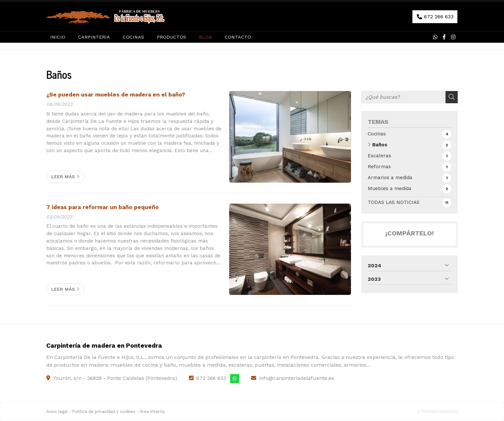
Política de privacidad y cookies (104, 412)
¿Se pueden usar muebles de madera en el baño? (116, 95)
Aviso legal (57, 412)
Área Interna (152, 412)
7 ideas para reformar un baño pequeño (103, 207)
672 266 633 (211, 378)
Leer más (63, 177)
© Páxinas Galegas (438, 412)
